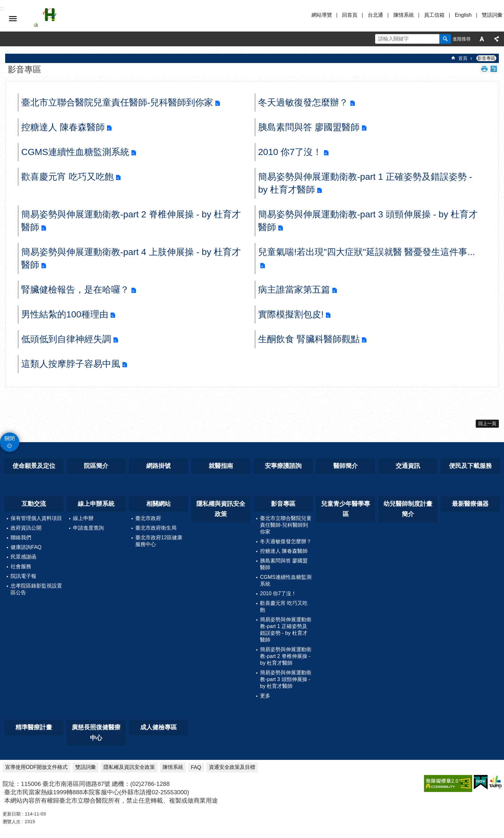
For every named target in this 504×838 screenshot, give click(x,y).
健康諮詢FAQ (26, 547)
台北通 (375, 15)
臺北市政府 (148, 518)
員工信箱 (434, 15)
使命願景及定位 (34, 466)
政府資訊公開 (26, 528)
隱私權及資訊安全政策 (129, 767)
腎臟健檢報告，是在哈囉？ (75, 290)
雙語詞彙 (492, 15)
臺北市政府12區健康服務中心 (159, 541)
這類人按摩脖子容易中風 (71, 364)
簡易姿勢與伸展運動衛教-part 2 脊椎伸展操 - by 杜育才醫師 (131, 221)
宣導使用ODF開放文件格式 (36, 767)
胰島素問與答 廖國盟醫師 (309, 127)
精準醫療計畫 (34, 727)
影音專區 (486, 58)
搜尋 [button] (445, 39)
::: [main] (7, 52)
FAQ (196, 767)
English (463, 15)
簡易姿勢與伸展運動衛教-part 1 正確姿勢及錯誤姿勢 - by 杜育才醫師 (365, 183)
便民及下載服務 (470, 466)
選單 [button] (13, 19)
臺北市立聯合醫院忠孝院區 (90, 19)
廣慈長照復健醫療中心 (96, 733)
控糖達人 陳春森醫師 (63, 127)
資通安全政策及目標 (232, 767)
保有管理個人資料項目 (36, 518)
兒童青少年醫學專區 (346, 509)
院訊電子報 (23, 576)
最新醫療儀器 (470, 504)
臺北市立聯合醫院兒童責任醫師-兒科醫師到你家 (117, 102)
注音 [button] (494, 69)
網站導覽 (322, 15)
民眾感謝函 (23, 557)
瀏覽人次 (12, 822)
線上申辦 (83, 518)
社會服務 (21, 566)
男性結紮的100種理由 (65, 314)
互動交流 (34, 504)
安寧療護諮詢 (283, 466)
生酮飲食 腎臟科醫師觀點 (309, 339)
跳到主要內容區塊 (3, 3)
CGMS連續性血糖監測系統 (75, 152)
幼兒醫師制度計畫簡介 (408, 509)
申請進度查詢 (88, 528)
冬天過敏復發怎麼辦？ (303, 102)
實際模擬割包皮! (291, 314)
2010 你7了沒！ (290, 152)
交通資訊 (408, 466)
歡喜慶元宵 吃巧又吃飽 (67, 177)
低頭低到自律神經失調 (66, 339)
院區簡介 (96, 466)
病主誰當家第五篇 (294, 290)
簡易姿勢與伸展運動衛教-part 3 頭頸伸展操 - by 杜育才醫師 (368, 221)
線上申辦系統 (96, 504)
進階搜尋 (462, 39)
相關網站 (158, 504)
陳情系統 (404, 15)
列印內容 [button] (484, 69)
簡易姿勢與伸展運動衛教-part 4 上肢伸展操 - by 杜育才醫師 (131, 258)
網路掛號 (158, 466)
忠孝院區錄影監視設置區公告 (36, 589)
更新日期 (12, 814)
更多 (265, 696)
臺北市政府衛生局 (156, 528)
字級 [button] (482, 39)
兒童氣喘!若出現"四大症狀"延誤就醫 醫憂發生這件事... (367, 252)
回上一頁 (487, 424)
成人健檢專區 (158, 727)
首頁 (463, 58)
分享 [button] (497, 39)
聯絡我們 (21, 537)
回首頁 (350, 15)
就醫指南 (221, 466)
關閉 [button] (10, 438)
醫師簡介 (346, 466)
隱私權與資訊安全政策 (221, 509)
